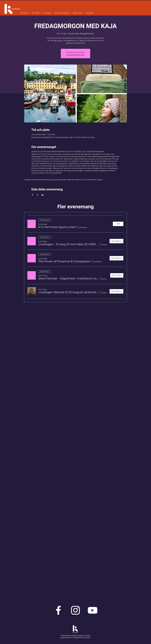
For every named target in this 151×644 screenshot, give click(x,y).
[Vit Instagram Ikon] (75, 610)
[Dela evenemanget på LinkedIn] (43, 195)
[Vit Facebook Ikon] (58, 610)
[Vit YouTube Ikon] (93, 610)
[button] (57, 227)
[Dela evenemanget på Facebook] (32, 195)
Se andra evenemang (75, 55)
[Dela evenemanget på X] (37, 195)
